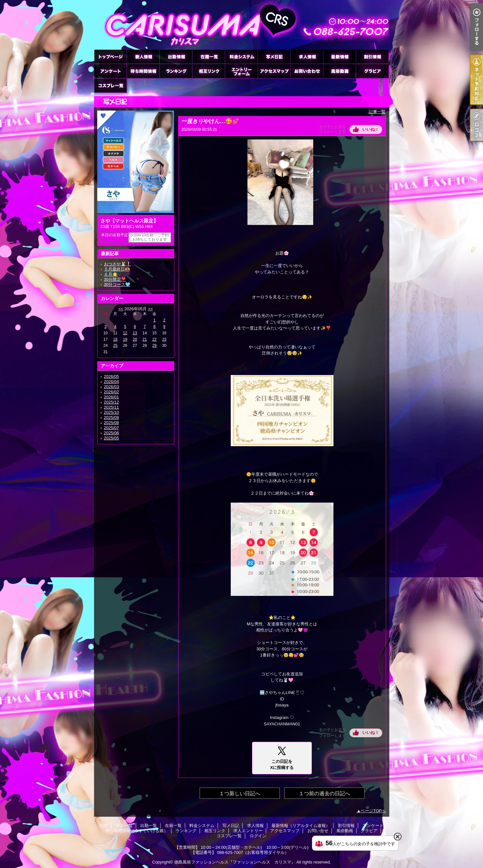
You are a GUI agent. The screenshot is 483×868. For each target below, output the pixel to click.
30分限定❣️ (115, 279)
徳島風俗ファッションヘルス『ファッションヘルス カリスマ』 (235, 862)
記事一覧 (377, 112)
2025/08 (112, 423)
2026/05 (112, 376)
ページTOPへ (373, 811)
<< (121, 309)
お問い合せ (307, 71)
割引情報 (372, 57)
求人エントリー (241, 71)
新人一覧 (143, 57)
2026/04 (112, 382)
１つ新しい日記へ (240, 793)
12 (125, 333)
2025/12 (112, 402)
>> (150, 309)
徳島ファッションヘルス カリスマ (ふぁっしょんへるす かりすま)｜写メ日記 (242, 25)
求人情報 (307, 57)
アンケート (110, 71)
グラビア (372, 71)
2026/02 (112, 392)
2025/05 (112, 438)
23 (164, 339)
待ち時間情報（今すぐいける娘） (143, 71)
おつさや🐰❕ (117, 264)
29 (155, 346)
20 (135, 339)
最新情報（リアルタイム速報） (340, 57)
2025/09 (112, 417)
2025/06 (112, 433)
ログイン (258, 836)
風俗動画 (340, 71)
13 (135, 333)
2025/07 (112, 428)
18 (115, 339)
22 (155, 339)
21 (145, 339)
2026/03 (112, 387)
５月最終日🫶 (117, 269)
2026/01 (112, 397)
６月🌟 (111, 274)
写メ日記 (274, 57)
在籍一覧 (209, 57)
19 (125, 339)
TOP (110, 57)
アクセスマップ (274, 71)
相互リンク (209, 71)
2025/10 (112, 412)
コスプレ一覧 (110, 85)
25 (115, 346)
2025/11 (112, 407)
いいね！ (371, 129)
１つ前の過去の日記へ (324, 793)
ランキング (176, 71)
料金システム (241, 57)
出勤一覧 (176, 57)
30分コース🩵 (117, 284)
